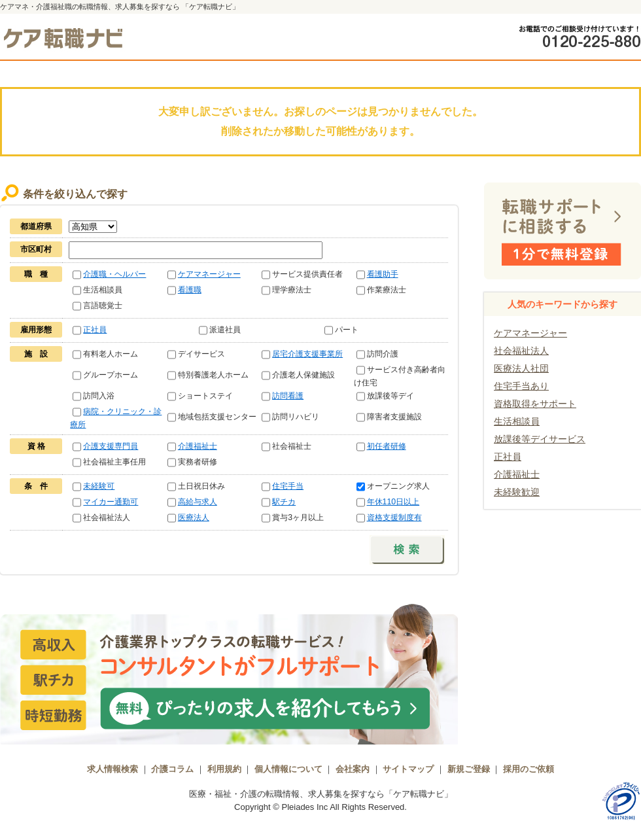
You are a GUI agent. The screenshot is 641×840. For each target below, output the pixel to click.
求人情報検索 (113, 769)
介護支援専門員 (111, 446)
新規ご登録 (469, 769)
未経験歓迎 (517, 492)
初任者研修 (387, 446)
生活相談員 (517, 421)
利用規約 (224, 769)
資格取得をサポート (535, 404)
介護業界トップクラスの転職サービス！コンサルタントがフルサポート (229, 673)
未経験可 (99, 486)
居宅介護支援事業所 (307, 354)
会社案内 (353, 769)
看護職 (190, 290)
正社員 (95, 330)
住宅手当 (288, 486)
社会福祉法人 (521, 351)
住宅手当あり (521, 386)
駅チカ (284, 502)
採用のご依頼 (528, 769)
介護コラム (172, 769)
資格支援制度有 (394, 517)
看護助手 (383, 274)
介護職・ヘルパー (114, 274)
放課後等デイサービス (540, 439)
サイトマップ (408, 769)
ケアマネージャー (209, 274)
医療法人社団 (521, 368)
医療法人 (194, 517)
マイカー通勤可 (111, 502)
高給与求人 (198, 502)
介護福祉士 (198, 446)
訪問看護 (288, 396)
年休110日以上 (393, 502)
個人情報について (288, 769)
